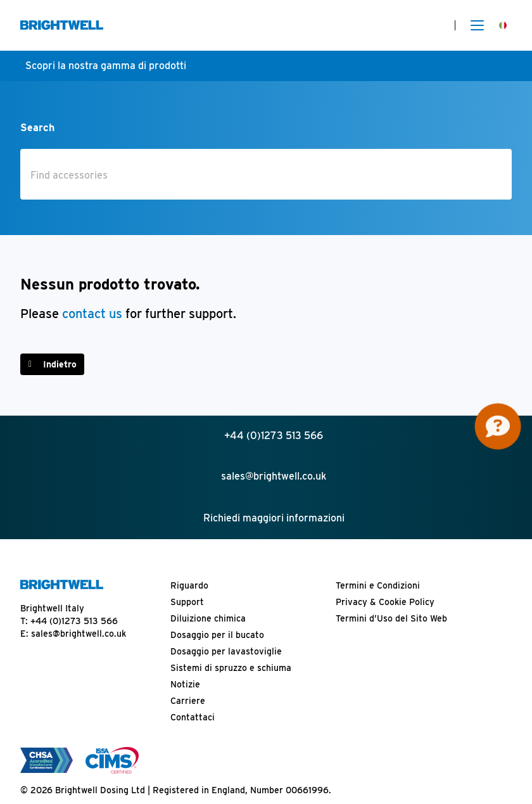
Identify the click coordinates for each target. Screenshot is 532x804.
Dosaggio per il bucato (217, 635)
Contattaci (193, 717)
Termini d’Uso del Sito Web (391, 618)
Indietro (60, 364)
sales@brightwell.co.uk (79, 634)
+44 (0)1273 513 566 (74, 621)
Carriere (188, 701)
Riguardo (189, 585)
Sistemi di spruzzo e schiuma (231, 668)
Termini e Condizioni (378, 585)
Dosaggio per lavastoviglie (226, 651)
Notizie (185, 684)
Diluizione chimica (208, 618)
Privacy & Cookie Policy (385, 602)
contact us (94, 314)
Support (187, 602)
